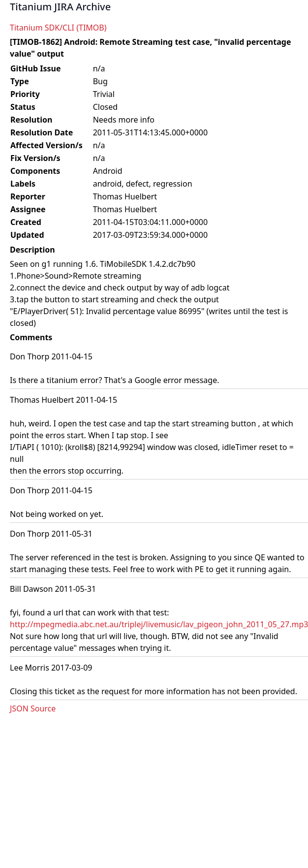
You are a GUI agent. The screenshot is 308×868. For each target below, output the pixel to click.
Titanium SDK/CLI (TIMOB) (58, 28)
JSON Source (33, 708)
